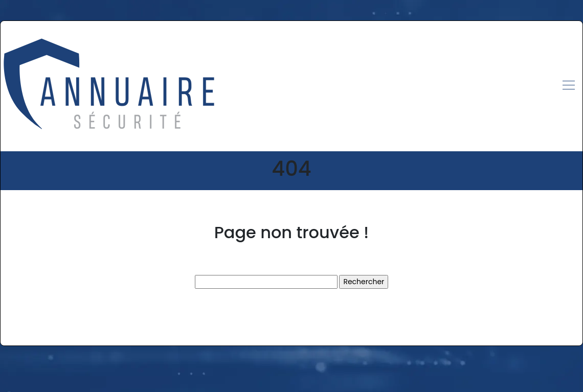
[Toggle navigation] (568, 86)
